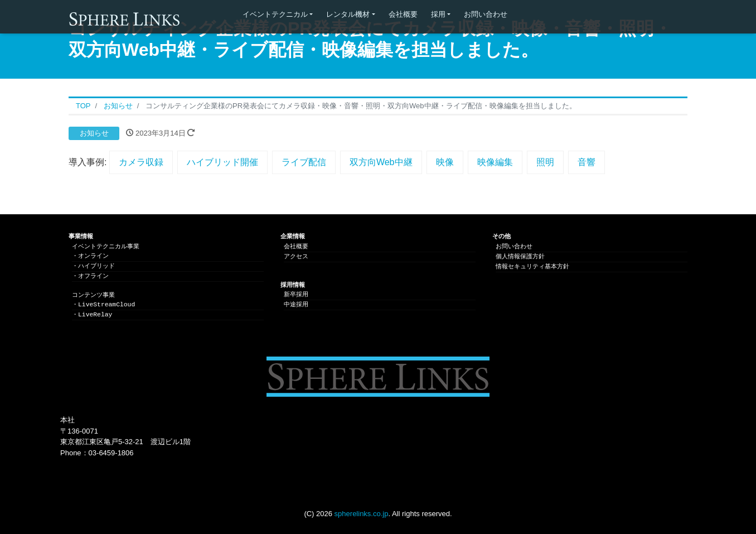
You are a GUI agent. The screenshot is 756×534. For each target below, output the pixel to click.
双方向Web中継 (381, 162)
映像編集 (495, 162)
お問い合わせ (486, 14)
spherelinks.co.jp (362, 514)
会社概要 (403, 14)
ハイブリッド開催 (222, 162)
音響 (587, 162)
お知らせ (94, 133)
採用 (438, 14)
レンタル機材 (348, 14)
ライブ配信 (304, 162)
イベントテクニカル (275, 14)
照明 (545, 162)
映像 (445, 162)
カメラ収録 (141, 162)
